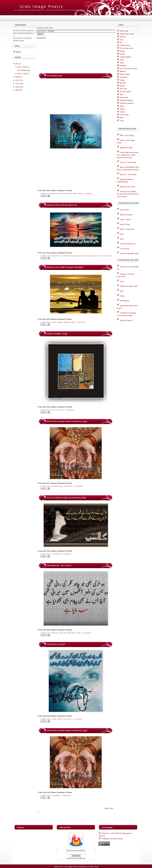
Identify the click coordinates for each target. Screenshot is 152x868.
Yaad (99, 256)
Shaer (49, 554)
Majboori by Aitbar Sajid (129, 286)
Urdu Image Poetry (70, 867)
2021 (17, 64)
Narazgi (123, 83)
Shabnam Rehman (127, 103)
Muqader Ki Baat (126, 148)
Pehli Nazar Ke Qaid (56, 644)
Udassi (75, 194)
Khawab (55, 256)
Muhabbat (79, 256)
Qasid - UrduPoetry (127, 229)
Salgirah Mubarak (126, 100)
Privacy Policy (93, 867)
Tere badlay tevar (24, 70)
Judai (122, 63)
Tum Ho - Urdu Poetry (128, 162)
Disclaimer (83, 867)
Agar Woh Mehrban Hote (129, 253)
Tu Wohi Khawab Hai (128, 244)
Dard (122, 234)
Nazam (122, 86)
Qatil (122, 291)
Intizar (49, 256)
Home (19, 52)
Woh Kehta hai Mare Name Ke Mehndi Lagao (67, 421)
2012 (17, 80)
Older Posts (109, 808)
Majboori (123, 71)
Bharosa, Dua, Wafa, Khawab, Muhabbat (65, 267)
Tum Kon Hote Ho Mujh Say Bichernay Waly (67, 498)
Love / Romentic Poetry (55, 194)
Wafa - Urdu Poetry (127, 135)
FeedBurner (81, 858)
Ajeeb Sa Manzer (126, 215)
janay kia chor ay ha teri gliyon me (62, 205)
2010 (17, 87)
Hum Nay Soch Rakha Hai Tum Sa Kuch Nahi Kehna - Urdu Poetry (128, 194)
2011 (17, 84)
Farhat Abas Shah (127, 48)
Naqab (122, 80)
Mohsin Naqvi (125, 74)
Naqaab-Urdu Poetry (127, 187)
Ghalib (122, 51)
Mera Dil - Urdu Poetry (128, 174)
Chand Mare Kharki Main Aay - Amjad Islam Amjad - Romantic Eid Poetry (128, 155)
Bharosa (50, 322)
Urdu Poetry (59, 410)
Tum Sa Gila (124, 249)
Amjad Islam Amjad (127, 34)
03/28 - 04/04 (22, 74)
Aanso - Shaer (125, 220)
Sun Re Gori (124, 210)
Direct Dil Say (125, 224)
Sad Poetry (68, 194)
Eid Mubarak (125, 301)
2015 (17, 77)
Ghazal (122, 54)
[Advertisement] (24, 133)
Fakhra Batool (125, 45)
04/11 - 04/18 (22, 67)
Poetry (122, 296)
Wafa (80, 194)
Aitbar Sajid (124, 31)
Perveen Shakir (126, 92)
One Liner (50, 410)
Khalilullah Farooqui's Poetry (112, 839)
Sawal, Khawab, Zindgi (57, 334)
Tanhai (94, 256)
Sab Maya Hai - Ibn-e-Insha (59, 566)
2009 (17, 90)
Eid (121, 42)
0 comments (88, 194)
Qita (65, 633)
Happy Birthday (126, 57)
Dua (55, 322)
